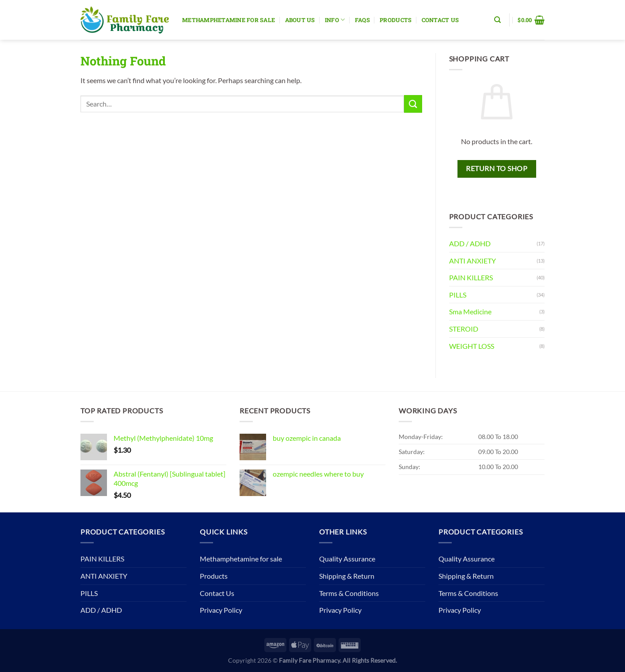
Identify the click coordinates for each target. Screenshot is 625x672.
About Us (300, 20)
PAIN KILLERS (471, 277)
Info (335, 20)
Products (396, 20)
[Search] (497, 20)
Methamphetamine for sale (229, 20)
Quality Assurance (347, 559)
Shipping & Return (347, 576)
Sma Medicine (470, 311)
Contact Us (440, 20)
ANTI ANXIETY (473, 261)
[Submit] (413, 104)
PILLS (458, 295)
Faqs (362, 20)
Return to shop (497, 168)
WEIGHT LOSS (472, 346)
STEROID (464, 329)
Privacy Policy (221, 610)
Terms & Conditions (349, 593)
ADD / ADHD (470, 243)
